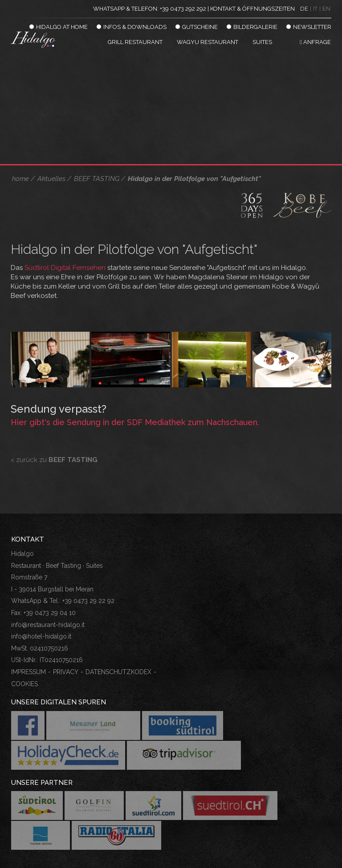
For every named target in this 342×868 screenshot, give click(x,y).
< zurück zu (54, 460)
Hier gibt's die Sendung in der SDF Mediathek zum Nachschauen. (135, 422)
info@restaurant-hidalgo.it (48, 625)
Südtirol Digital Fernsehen (65, 268)
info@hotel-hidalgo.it (41, 636)
